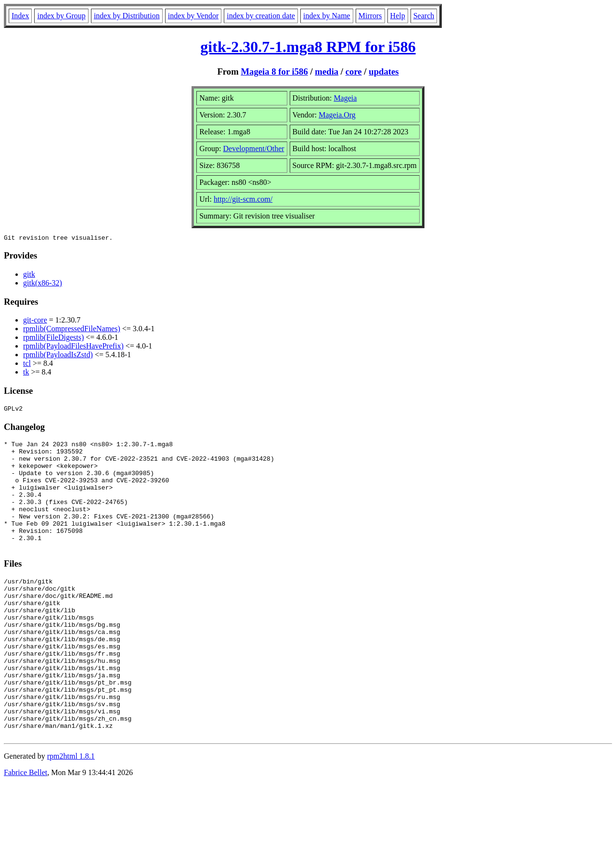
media (327, 71)
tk (26, 373)
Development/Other (254, 149)
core (354, 71)
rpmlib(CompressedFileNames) (72, 330)
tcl (27, 365)
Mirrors (370, 16)
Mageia (345, 98)
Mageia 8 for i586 (274, 71)
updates (384, 71)
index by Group (61, 16)
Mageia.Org (337, 115)
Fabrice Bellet (26, 829)
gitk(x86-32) (43, 284)
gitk (29, 276)
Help (398, 16)
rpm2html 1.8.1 (71, 812)
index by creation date (261, 16)
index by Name (327, 16)
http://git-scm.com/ (243, 199)
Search (424, 16)
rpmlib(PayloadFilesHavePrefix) (73, 347)
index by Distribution (127, 16)
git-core (35, 321)
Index (20, 16)
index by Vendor (193, 16)
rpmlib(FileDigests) (53, 339)
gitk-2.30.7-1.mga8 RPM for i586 (308, 47)
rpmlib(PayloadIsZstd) (58, 356)
